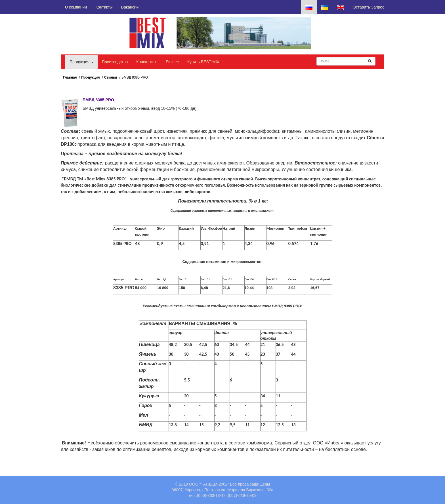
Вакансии (130, 7)
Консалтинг (147, 62)
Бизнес (172, 62)
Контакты (104, 7)
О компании (76, 7)
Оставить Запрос (369, 7)
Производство (115, 62)
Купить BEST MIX (203, 62)
